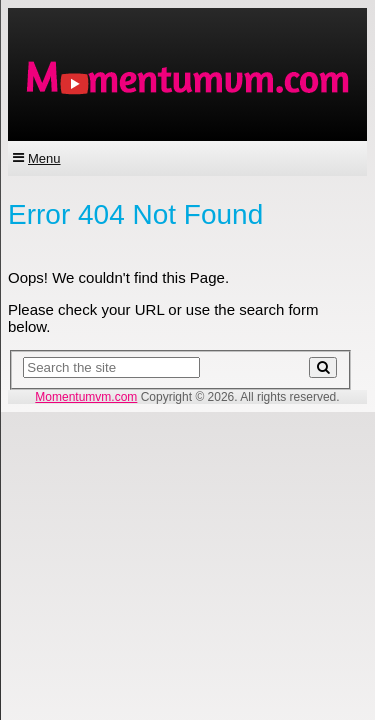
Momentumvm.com (86, 397)
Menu (44, 158)
